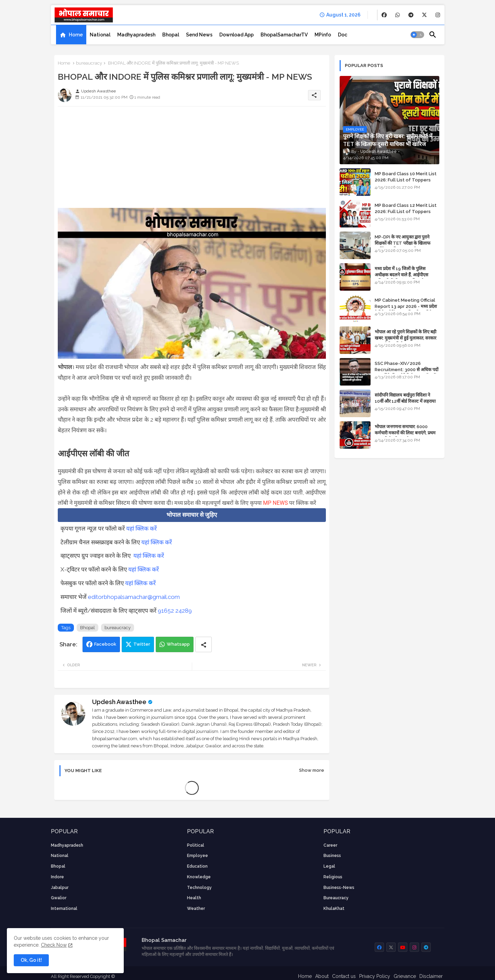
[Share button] (203, 644)
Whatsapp (178, 644)
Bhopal (171, 35)
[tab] (71, 35)
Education (197, 866)
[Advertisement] (192, 160)
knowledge (199, 877)
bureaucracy (89, 63)
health (194, 898)
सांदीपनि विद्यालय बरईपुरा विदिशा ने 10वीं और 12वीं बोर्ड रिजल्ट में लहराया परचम (405, 401)
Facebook (105, 644)
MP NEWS (275, 503)
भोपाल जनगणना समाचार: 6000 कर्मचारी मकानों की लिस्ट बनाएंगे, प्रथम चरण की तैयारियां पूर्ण (405, 433)
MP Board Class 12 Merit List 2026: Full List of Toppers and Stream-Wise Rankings (406, 211)
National (100, 35)
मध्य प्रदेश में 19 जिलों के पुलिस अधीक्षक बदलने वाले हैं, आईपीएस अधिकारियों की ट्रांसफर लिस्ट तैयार (402, 275)
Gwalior (59, 898)
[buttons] (384, 15)
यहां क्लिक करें (141, 528)
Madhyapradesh (136, 35)
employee (197, 856)
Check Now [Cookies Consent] (54, 945)
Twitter (142, 644)
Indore (57, 877)
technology (199, 888)
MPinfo (323, 35)
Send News (199, 35)
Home (76, 35)
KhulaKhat (334, 909)
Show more (312, 770)
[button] (417, 35)
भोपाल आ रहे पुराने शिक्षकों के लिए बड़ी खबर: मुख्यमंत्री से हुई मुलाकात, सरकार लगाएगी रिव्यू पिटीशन (405, 338)
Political (196, 845)
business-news (339, 888)
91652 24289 (175, 611)
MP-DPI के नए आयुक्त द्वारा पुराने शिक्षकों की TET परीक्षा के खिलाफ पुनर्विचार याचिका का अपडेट (403, 243)
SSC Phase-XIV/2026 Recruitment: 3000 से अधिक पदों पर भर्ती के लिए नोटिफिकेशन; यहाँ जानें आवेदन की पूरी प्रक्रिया (406, 373)
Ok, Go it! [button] (31, 960)
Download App (236, 35)
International (64, 909)
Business (332, 856)
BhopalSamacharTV (284, 35)
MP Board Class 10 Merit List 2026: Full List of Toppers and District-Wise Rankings (406, 180)
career (330, 845)
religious (333, 877)
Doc (343, 35)
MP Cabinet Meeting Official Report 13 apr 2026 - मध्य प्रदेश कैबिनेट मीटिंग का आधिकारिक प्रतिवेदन (406, 306)
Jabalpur (60, 888)
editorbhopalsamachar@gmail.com (134, 597)
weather (196, 909)
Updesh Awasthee (119, 702)
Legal (329, 866)
